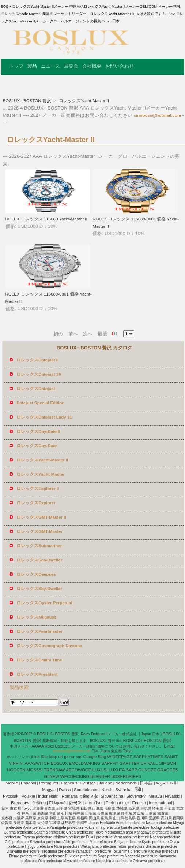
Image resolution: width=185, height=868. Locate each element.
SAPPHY (110, 763)
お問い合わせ (120, 66)
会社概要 (92, 66)
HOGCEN (16, 770)
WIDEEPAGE (120, 757)
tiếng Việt (89, 796)
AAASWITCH (37, 763)
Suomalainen (86, 790)
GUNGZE (147, 770)
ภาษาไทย (94, 803)
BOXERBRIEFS (126, 776)
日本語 (146, 783)
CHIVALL (149, 763)
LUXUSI (100, 770)
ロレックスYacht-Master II (83, 101)
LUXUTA (117, 770)
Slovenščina (112, 796)
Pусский (11, 796)
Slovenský (136, 796)
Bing (102, 757)
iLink (35, 757)
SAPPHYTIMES (148, 757)
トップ (16, 66)
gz (66, 757)
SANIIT (171, 757)
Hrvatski (173, 796)
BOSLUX (59, 763)
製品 (32, 66)
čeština (39, 803)
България (20, 803)
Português (49, 783)
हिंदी (138, 790)
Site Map (49, 757)
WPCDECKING (75, 776)
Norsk (107, 790)
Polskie (28, 796)
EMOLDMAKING (84, 763)
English (139, 803)
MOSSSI (35, 770)
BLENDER (100, 776)
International (160, 803)
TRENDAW (54, 770)
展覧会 (71, 66)
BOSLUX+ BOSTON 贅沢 (28, 101)
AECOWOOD (79, 770)
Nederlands (126, 783)
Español (29, 783)
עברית (123, 803)
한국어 (75, 803)
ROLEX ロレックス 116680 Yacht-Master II (46, 219)
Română (69, 796)
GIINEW (52, 776)
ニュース (50, 66)
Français (69, 783)
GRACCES (168, 770)
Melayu (155, 796)
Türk (110, 803)
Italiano (105, 783)
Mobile (12, 783)
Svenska (124, 790)
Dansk (65, 790)
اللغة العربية (167, 783)
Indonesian (48, 796)
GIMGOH (167, 763)
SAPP (132, 770)
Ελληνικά (57, 803)
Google (90, 757)
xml (79, 757)
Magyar (49, 790)
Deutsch (88, 783)
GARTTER (130, 763)
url (61, 757)
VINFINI (16, 763)
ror (72, 757)
